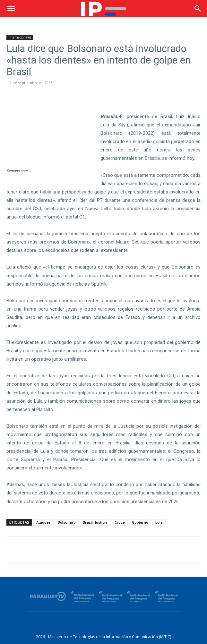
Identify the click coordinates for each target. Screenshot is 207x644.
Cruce (120, 522)
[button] (11, 9)
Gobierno (140, 522)
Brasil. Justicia (95, 522)
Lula (159, 522)
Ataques (43, 522)
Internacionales (20, 37)
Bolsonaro (67, 522)
